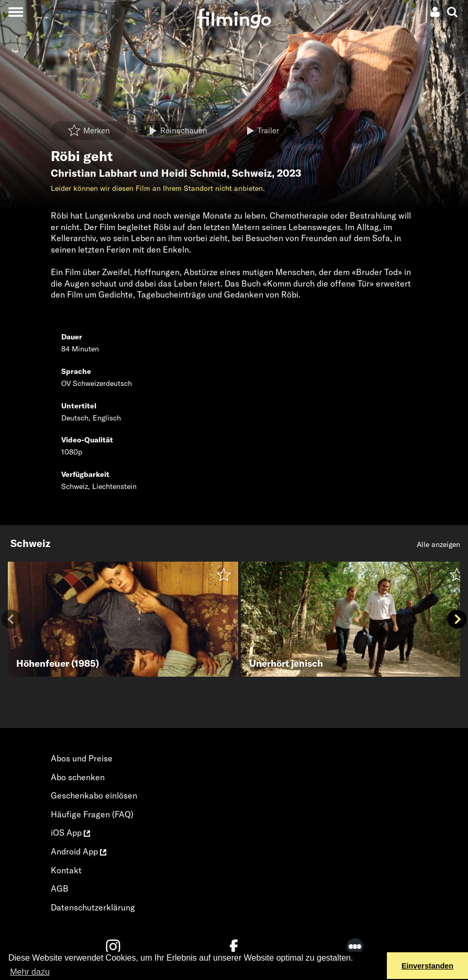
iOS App (70, 833)
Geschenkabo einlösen (94, 795)
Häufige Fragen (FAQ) (92, 814)
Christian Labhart (94, 173)
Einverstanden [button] (427, 966)
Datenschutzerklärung (93, 907)
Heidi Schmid (194, 173)
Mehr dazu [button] (30, 972)
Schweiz (252, 173)
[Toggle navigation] (15, 12)
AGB (60, 888)
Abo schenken (78, 777)
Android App (79, 851)
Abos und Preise (82, 758)
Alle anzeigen (438, 544)
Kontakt (66, 870)
